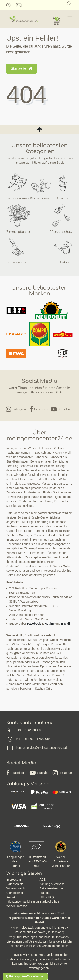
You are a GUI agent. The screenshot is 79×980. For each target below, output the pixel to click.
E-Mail (65, 624)
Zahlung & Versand (52, 884)
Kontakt (11, 897)
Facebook (34, 624)
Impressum (14, 880)
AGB (43, 880)
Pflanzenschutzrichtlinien (23, 902)
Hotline (49, 624)
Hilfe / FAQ (47, 897)
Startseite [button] (21, 68)
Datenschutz (15, 884)
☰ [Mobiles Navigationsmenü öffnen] (70, 19)
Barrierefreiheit (49, 902)
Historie (45, 893)
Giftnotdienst (15, 893)
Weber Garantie (17, 906)
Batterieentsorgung (52, 888)
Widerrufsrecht (16, 888)
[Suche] (69, 4)
